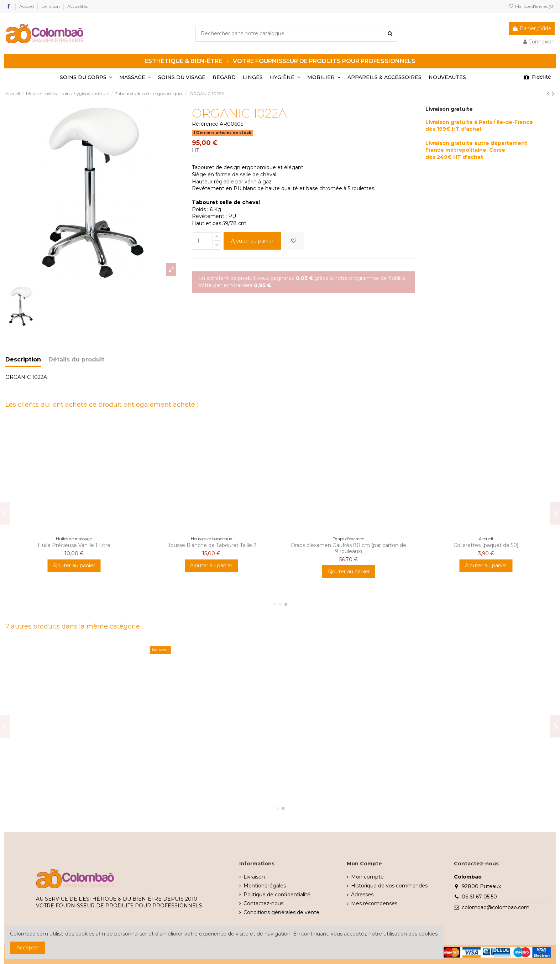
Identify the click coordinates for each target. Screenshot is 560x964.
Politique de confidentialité (277, 895)
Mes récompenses (374, 903)
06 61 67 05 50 (479, 897)
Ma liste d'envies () (532, 6)
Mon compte (367, 877)
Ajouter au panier (252, 241)
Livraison (51, 6)
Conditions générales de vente (281, 912)
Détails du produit (76, 359)
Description (23, 359)
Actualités (77, 6)
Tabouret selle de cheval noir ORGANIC (74, 767)
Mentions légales (265, 886)
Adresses (362, 895)
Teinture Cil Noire (74, 545)
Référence (205, 124)
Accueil (27, 6)
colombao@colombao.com (496, 907)
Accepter (28, 948)
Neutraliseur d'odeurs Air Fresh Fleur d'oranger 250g (486, 548)
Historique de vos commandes (389, 886)
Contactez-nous (263, 903)
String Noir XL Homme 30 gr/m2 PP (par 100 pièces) (349, 548)
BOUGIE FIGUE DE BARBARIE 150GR (211, 545)
